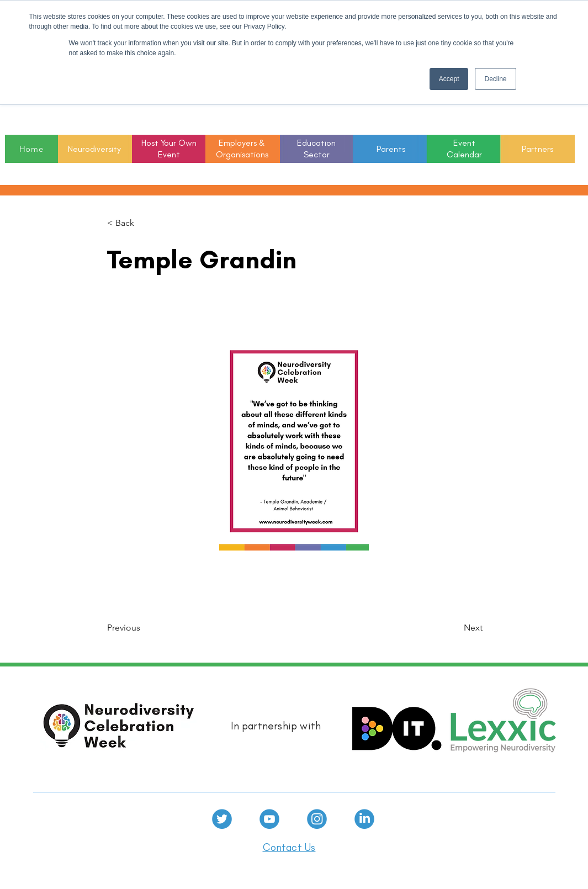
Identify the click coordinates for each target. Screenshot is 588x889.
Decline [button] (495, 79)
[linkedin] (364, 819)
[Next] (455, 628)
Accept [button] (449, 79)
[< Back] (144, 223)
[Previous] (144, 628)
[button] (316, 149)
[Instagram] (317, 819)
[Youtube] (269, 819)
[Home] (31, 149)
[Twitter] (222, 819)
